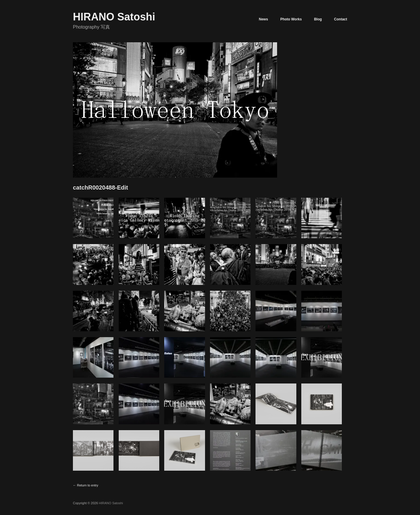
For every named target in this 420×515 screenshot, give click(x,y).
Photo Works (291, 19)
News (264, 19)
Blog (318, 19)
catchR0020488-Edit (100, 188)
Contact (341, 19)
